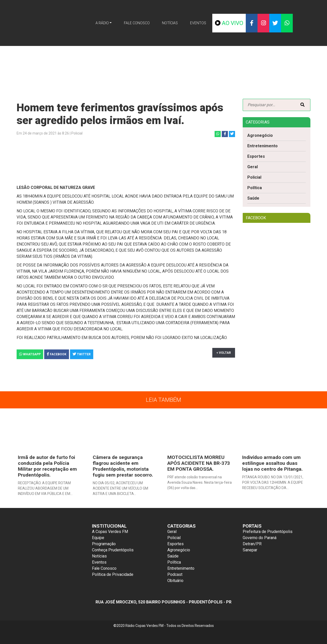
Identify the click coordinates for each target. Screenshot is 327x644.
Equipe (98, 538)
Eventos (198, 23)
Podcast (175, 574)
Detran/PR (252, 544)
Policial (254, 177)
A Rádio (102, 23)
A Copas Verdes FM (110, 532)
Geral (253, 167)
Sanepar (250, 550)
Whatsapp (30, 354)
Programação (104, 544)
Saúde (253, 198)
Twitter (82, 354)
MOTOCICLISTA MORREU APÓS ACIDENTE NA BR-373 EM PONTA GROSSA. (199, 463)
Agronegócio (260, 135)
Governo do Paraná (260, 538)
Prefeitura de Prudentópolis (268, 532)
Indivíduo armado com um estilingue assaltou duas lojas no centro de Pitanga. (272, 463)
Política (255, 188)
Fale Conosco (137, 23)
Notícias (170, 23)
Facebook (57, 354)
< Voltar (224, 353)
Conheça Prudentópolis (113, 550)
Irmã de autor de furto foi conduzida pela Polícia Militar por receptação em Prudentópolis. (47, 466)
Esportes (256, 156)
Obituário (175, 581)
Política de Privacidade (113, 574)
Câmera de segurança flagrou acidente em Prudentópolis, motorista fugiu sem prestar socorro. (123, 466)
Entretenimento (262, 146)
